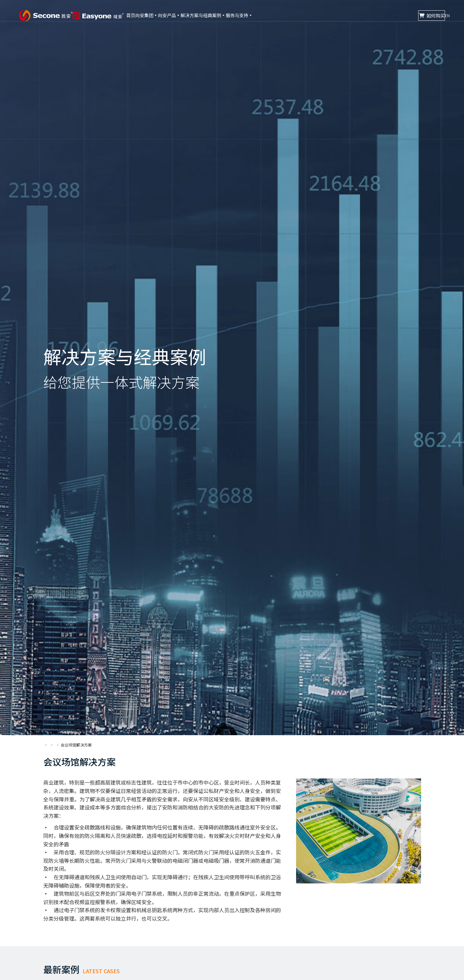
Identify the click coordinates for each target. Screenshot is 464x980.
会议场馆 (86, 745)
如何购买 (398, 16)
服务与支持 (292, 15)
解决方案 (65, 745)
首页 (142, 15)
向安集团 (169, 15)
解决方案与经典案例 (246, 15)
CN (428, 15)
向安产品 (201, 15)
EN (440, 15)
